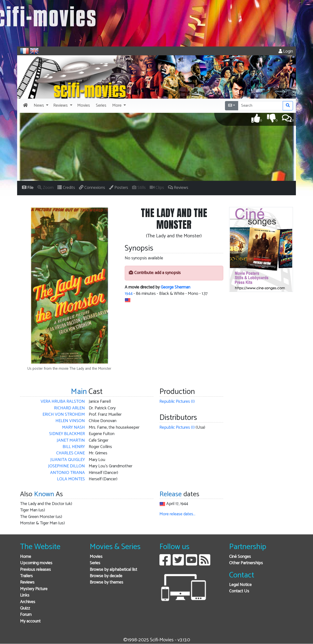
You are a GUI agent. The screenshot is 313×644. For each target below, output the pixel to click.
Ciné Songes (240, 557)
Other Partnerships (246, 563)
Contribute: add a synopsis (155, 273)
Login (286, 52)
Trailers (26, 576)
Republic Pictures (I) (177, 402)
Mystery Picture (34, 589)
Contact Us (239, 591)
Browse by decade (106, 576)
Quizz (25, 608)
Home (26, 557)
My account (30, 621)
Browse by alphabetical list (113, 570)
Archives (28, 602)
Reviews (27, 582)
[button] (41, 106)
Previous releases (35, 570)
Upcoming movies (36, 563)
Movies (96, 557)
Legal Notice (240, 585)
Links (25, 595)
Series (95, 563)
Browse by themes (106, 582)
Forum (26, 615)
